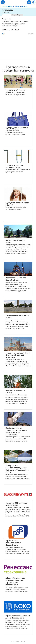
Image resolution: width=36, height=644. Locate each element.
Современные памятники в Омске (17, 316)
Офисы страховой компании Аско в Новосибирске (18, 617)
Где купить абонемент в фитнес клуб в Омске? (16, 91)
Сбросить (31, 34)
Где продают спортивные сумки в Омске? (17, 129)
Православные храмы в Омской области (16, 279)
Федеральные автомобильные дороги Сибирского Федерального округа (17, 469)
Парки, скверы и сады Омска (15, 241)
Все (3, 34)
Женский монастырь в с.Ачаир (15, 391)
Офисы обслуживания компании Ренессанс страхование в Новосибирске (15, 581)
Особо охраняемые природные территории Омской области (16, 430)
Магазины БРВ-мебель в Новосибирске (16, 504)
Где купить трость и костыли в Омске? (14, 166)
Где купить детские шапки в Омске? (17, 204)
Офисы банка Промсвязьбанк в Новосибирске (13, 543)
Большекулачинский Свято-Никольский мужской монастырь (18, 355)
